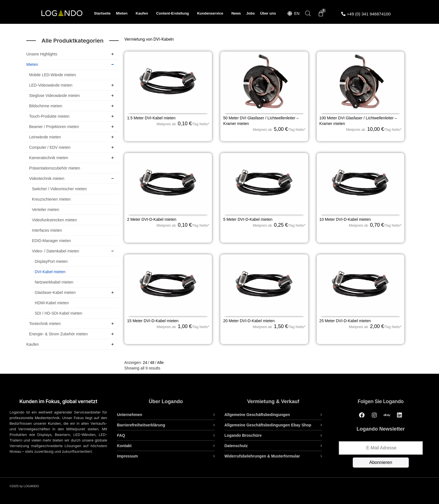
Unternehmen (130, 415)
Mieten (123, 13)
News (236, 13)
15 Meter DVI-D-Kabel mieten (153, 321)
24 (145, 363)
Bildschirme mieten (73, 106)
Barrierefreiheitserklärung (141, 425)
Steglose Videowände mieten (73, 96)
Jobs (251, 13)
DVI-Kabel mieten (50, 272)
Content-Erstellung (174, 13)
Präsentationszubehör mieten (55, 168)
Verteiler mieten (45, 210)
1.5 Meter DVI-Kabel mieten (151, 118)
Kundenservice (212, 13)
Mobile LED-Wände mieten (52, 75)
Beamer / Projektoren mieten (73, 127)
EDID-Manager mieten (51, 241)
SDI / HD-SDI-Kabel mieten (59, 313)
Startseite (102, 13)
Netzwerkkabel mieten (54, 282)
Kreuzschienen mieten (51, 199)
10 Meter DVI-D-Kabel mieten (345, 219)
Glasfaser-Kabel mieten (75, 292)
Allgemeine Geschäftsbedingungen (257, 415)
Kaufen (143, 13)
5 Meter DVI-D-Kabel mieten (248, 219)
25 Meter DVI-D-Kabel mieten (345, 321)
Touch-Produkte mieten (73, 116)
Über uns (268, 13)
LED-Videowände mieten (73, 85)
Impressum (128, 456)
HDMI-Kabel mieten (52, 303)
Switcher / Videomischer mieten (59, 189)
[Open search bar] (308, 13)
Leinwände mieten (73, 137)
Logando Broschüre (243, 435)
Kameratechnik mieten (73, 158)
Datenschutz (236, 446)
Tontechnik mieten (73, 324)
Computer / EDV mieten (73, 147)
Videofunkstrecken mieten (54, 220)
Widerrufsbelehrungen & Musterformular (262, 456)
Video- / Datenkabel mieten (74, 251)
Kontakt (124, 446)
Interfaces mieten (47, 230)
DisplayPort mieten (51, 261)
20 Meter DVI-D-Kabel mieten (249, 321)
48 (152, 363)
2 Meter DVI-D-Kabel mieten (152, 219)
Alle (160, 363)
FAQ (121, 435)
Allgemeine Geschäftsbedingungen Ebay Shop (268, 425)
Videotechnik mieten (73, 178)
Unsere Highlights (71, 54)
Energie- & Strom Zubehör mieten (73, 334)
